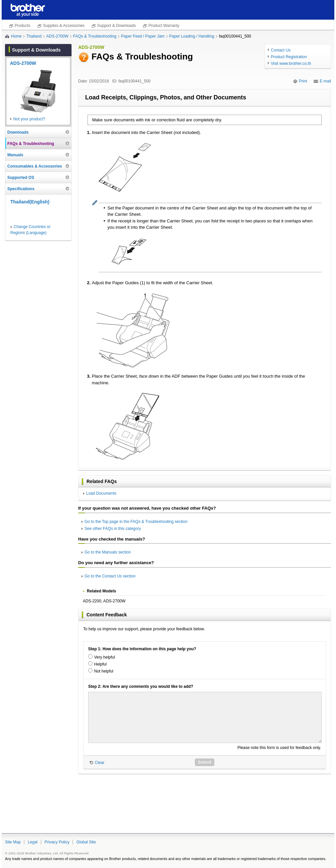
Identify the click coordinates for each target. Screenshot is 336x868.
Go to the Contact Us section (110, 576)
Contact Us (281, 50)
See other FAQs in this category (113, 529)
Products (22, 26)
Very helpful (105, 657)
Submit (205, 762)
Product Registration (289, 57)
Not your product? (29, 119)
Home (16, 36)
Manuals (15, 155)
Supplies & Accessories (64, 26)
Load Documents (101, 493)
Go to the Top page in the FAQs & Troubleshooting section (136, 522)
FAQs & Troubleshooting (95, 36)
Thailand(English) (30, 202)
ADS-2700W (57, 36)
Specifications (21, 189)
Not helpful (104, 671)
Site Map (13, 842)
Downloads (18, 132)
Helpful (100, 664)
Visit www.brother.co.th (291, 63)
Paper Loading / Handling (192, 36)
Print (303, 81)
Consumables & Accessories (35, 166)
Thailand (34, 36)
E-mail (325, 81)
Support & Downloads (116, 26)
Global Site (86, 842)
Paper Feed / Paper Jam (143, 36)
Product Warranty (164, 26)
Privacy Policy (57, 842)
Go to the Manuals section (108, 552)
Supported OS (21, 178)
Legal (32, 842)
